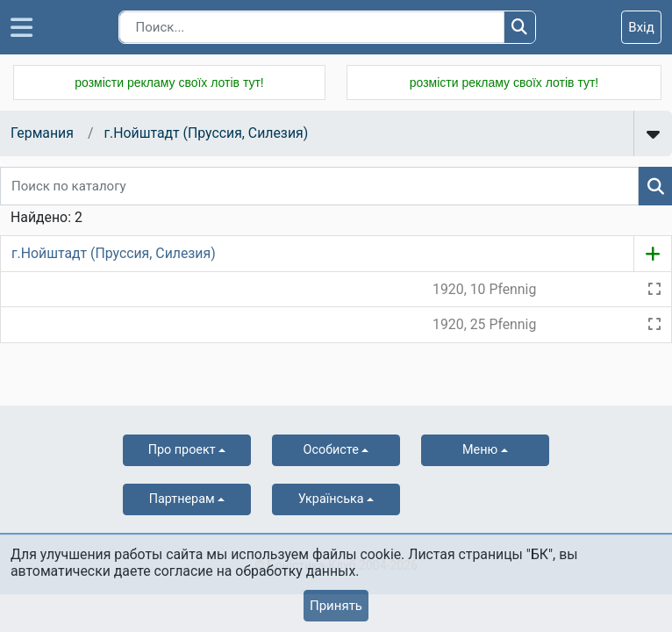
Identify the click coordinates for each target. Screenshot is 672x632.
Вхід (641, 27)
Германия (42, 133)
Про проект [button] (182, 450)
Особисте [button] (331, 450)
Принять (336, 606)
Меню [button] (480, 450)
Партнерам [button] (182, 499)
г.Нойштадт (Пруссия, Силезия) (206, 133)
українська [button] (331, 499)
